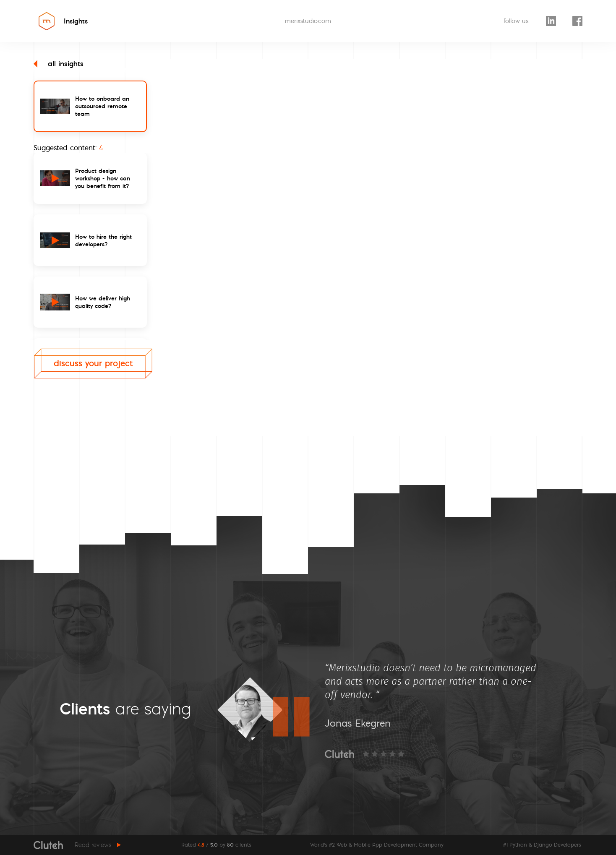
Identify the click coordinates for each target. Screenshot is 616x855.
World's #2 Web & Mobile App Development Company (377, 845)
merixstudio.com (308, 21)
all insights (59, 64)
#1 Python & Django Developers (542, 845)
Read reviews (93, 845)
